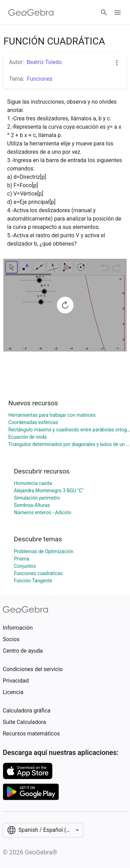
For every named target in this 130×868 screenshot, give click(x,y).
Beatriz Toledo (44, 62)
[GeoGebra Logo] (31, 13)
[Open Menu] (118, 13)
